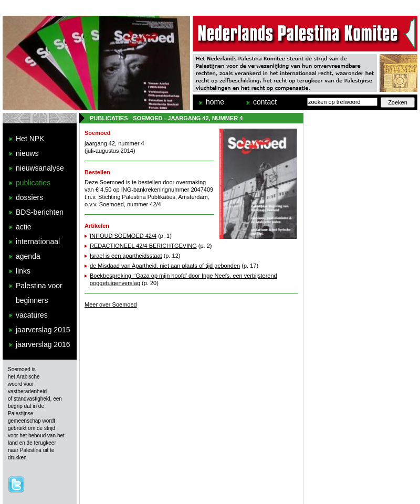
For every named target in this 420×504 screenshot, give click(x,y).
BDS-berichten (40, 212)
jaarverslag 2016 (43, 344)
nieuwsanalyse (40, 168)
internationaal (38, 241)
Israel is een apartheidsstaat (126, 256)
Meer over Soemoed (111, 304)
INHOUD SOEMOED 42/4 (123, 236)
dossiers (29, 197)
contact (265, 102)
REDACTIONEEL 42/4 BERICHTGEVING (143, 246)
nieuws (27, 153)
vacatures (32, 315)
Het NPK (30, 139)
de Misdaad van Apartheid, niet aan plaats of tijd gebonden (165, 266)
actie (24, 227)
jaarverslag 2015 (43, 330)
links (23, 271)
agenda (28, 256)
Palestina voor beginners (39, 293)
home (215, 102)
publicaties (33, 183)
